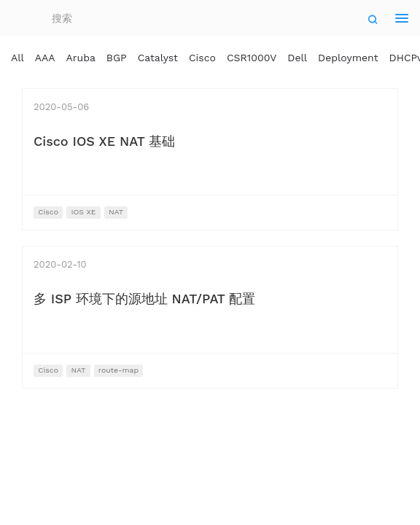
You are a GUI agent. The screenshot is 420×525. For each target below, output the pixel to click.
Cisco (202, 58)
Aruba (81, 58)
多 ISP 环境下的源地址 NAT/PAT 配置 (144, 299)
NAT (116, 212)
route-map (118, 370)
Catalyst (158, 58)
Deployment (348, 58)
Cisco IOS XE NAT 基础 (104, 141)
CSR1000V (252, 58)
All (17, 58)
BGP (117, 58)
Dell (297, 58)
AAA (45, 58)
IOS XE (83, 212)
